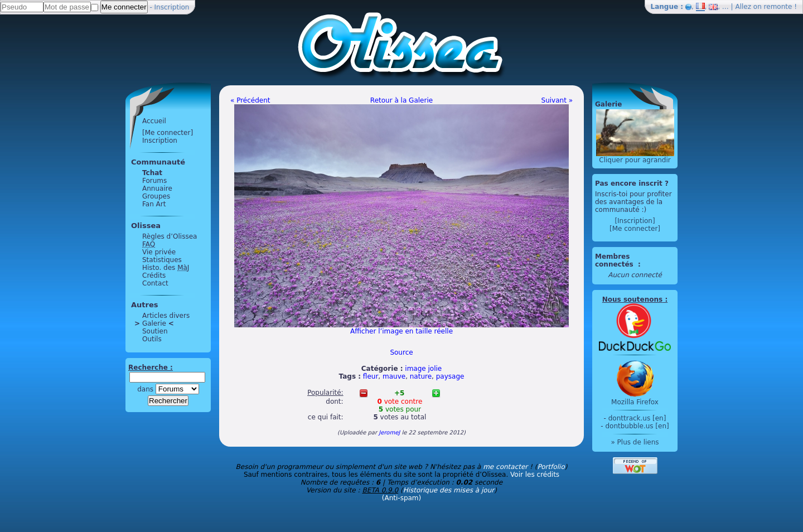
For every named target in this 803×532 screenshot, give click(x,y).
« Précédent (250, 100)
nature (421, 376)
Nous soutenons (632, 299)
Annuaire (157, 188)
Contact (155, 283)
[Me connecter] (168, 133)
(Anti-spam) (401, 498)
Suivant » (557, 100)
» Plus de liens (635, 442)
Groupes (156, 196)
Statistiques (162, 260)
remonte (778, 7)
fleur (371, 376)
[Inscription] (635, 221)
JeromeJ (389, 432)
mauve (394, 376)
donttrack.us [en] (637, 418)
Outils (152, 339)
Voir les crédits (535, 475)
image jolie (423, 369)
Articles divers (166, 316)
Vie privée (159, 252)
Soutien (155, 331)
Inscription (172, 7)
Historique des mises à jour (449, 490)
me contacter (505, 467)
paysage (450, 376)
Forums (154, 181)
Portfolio (551, 467)
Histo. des (166, 268)
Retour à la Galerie (401, 100)
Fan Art (154, 204)
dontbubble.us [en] (637, 426)
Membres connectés (615, 260)
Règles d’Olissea (170, 236)
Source (401, 352)
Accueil (154, 121)
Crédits (154, 275)
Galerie (154, 323)
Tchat (152, 173)
